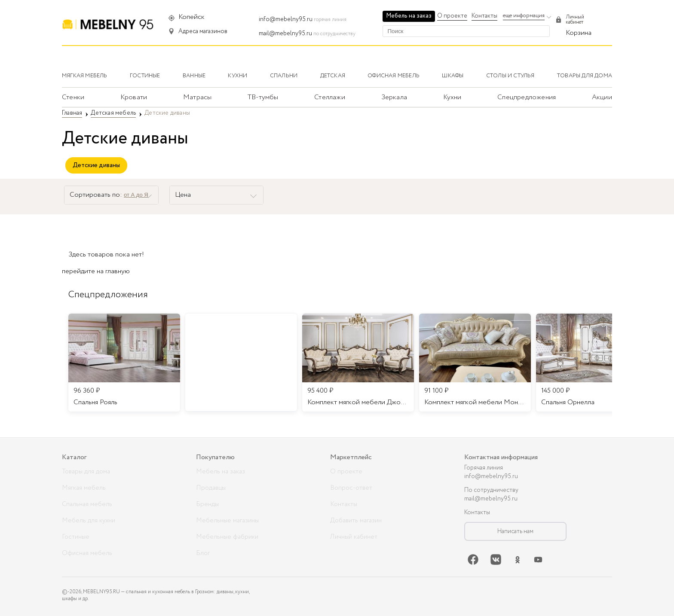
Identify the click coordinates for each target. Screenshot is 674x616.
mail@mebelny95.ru (285, 34)
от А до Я (136, 195)
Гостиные (76, 537)
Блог (203, 553)
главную (118, 271)
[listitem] (124, 363)
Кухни (452, 97)
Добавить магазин (356, 521)
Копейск (191, 17)
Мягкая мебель (84, 488)
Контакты (484, 16)
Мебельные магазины (227, 521)
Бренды (207, 504)
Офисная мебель (87, 553)
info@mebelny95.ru (286, 19)
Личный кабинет (354, 537)
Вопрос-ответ (351, 488)
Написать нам (515, 531)
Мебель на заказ (409, 16)
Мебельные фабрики (227, 537)
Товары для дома (86, 472)
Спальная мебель (87, 504)
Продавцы (211, 488)
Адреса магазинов (203, 31)
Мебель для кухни (89, 521)
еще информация (524, 16)
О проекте (452, 16)
